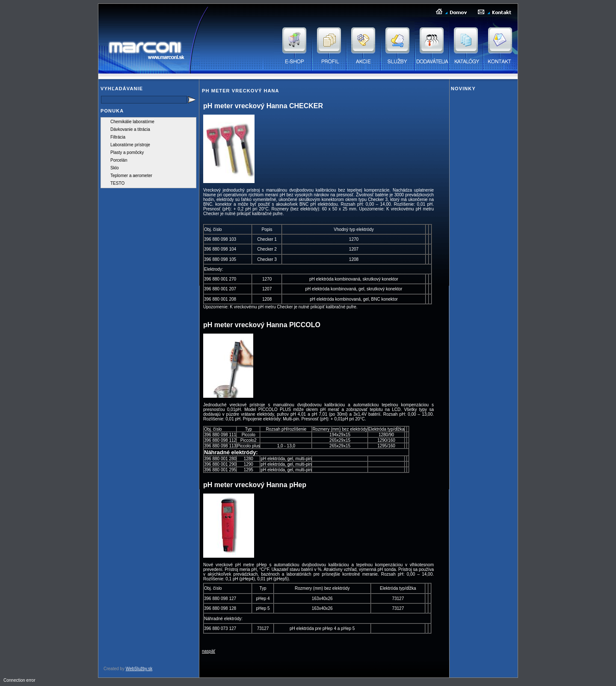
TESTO (117, 183)
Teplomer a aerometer (131, 176)
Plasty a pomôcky (127, 152)
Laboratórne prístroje (130, 145)
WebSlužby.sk (139, 669)
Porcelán (119, 160)
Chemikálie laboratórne (132, 122)
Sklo (114, 168)
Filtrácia (118, 137)
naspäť (209, 651)
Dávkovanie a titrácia (130, 129)
